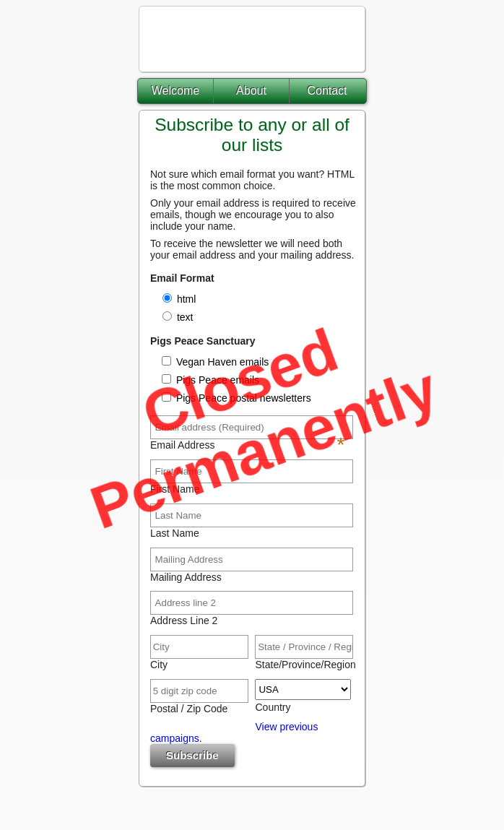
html (186, 299)
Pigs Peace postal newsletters (242, 398)
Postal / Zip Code (189, 709)
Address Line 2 (184, 621)
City (159, 665)
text (185, 317)
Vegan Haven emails (221, 362)
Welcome (175, 91)
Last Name (175, 533)
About (251, 91)
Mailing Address (186, 577)
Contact (327, 91)
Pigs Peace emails (216, 380)
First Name (175, 489)
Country (273, 707)
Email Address (247, 445)
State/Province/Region (303, 665)
